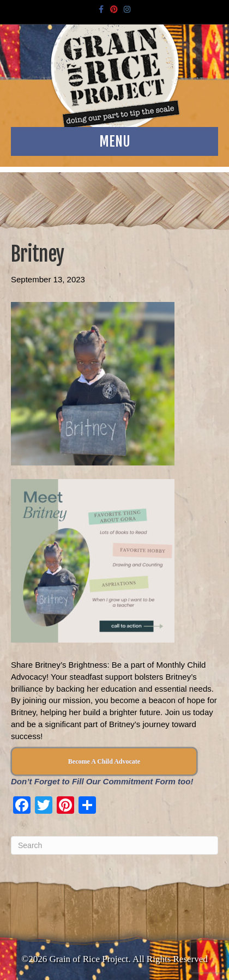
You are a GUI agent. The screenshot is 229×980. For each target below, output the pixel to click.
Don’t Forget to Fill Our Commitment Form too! (102, 781)
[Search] (114, 845)
